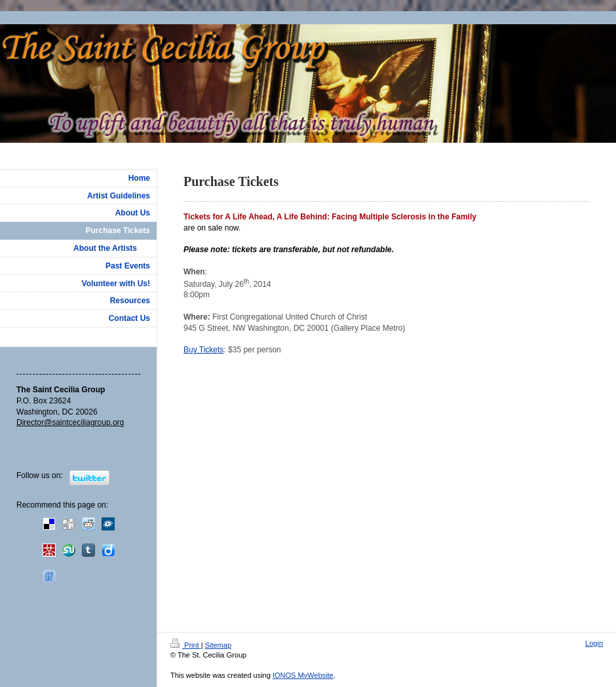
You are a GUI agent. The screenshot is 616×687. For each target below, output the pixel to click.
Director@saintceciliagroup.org (70, 422)
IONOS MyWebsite (303, 675)
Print (186, 645)
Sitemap (218, 645)
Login (594, 643)
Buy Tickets (203, 350)
